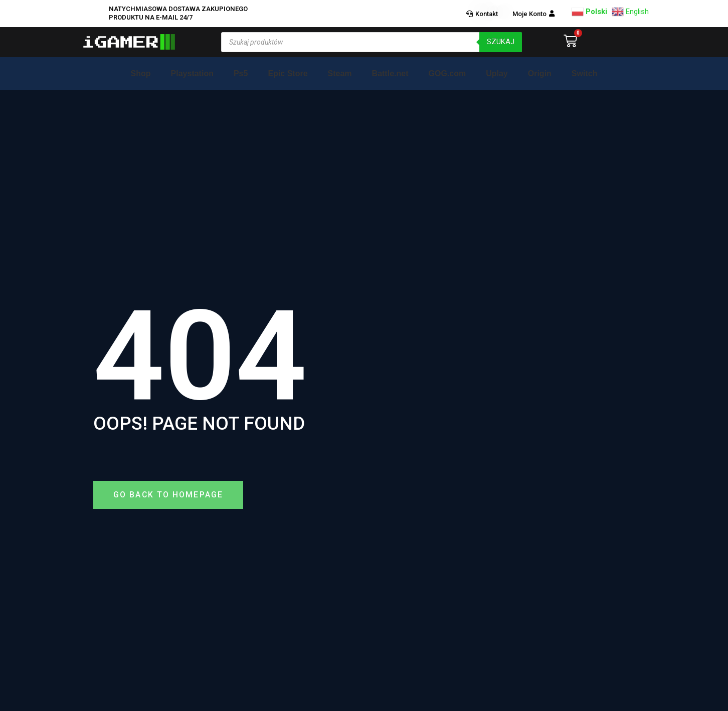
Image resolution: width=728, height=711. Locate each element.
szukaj (501, 42)
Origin (540, 73)
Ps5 (241, 73)
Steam (340, 73)
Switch (585, 73)
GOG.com (447, 73)
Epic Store (288, 73)
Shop (141, 73)
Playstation (192, 73)
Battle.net (390, 73)
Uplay (497, 73)
